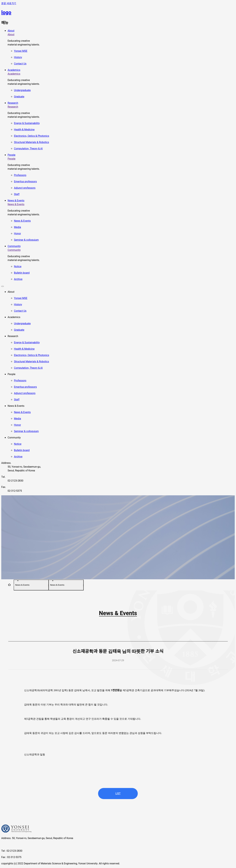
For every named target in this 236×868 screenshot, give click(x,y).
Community (14, 246)
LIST (118, 794)
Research (13, 103)
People (12, 155)
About (11, 31)
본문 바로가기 (9, 3)
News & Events (16, 201)
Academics (14, 70)
